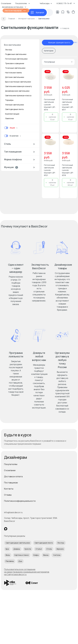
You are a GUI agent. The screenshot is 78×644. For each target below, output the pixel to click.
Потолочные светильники (16, 59)
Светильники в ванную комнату (18, 86)
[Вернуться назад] (4, 19)
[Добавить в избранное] (55, 72)
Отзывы (8, 495)
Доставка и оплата (13, 476)
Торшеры (9, 100)
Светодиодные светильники (18, 543)
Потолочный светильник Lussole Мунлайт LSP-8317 (68, 105)
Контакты (9, 489)
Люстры (9, 50)
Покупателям (11, 464)
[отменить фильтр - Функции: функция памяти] (46, 43)
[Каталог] (37, 12)
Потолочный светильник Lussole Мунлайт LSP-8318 (68, 170)
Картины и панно (22, 555)
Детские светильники (15, 77)
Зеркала (60, 549)
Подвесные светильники (16, 54)
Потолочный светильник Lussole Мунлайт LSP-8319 (50, 105)
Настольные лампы (13, 73)
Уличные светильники (15, 105)
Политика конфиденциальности (20, 501)
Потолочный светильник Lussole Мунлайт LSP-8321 (50, 170)
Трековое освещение (15, 63)
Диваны (17, 549)
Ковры (36, 555)
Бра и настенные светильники (18, 82)
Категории (49, 51)
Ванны (46, 555)
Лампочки (9, 118)
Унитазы (57, 555)
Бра (7, 549)
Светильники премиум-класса (18, 95)
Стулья (39, 549)
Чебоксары (46, 3)
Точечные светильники (15, 68)
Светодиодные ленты (14, 109)
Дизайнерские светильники (17, 91)
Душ (20, 561)
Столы (49, 549)
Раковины (10, 561)
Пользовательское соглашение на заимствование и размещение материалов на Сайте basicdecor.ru (27, 572)
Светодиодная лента (44, 543)
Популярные (58, 62)
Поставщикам (11, 483)
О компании (10, 470)
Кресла (28, 549)
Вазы (8, 555)
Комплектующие (12, 114)
